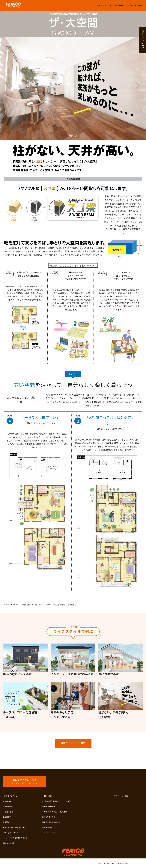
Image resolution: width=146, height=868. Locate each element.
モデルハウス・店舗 (134, 5)
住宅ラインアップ (104, 5)
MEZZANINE (7, 801)
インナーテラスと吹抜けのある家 (15, 838)
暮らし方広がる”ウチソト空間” (14, 827)
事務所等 (6, 822)
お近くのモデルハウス (143, 40)
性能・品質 (118, 5)
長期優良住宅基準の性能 (51, 822)
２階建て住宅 (8, 812)
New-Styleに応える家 (11, 833)
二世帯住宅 (7, 817)
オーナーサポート (49, 833)
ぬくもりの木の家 (49, 817)
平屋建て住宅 (8, 806)
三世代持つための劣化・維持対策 (54, 812)
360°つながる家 (9, 843)
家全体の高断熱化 (49, 806)
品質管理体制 (47, 827)
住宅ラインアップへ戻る (73, 743)
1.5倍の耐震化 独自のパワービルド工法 (57, 801)
